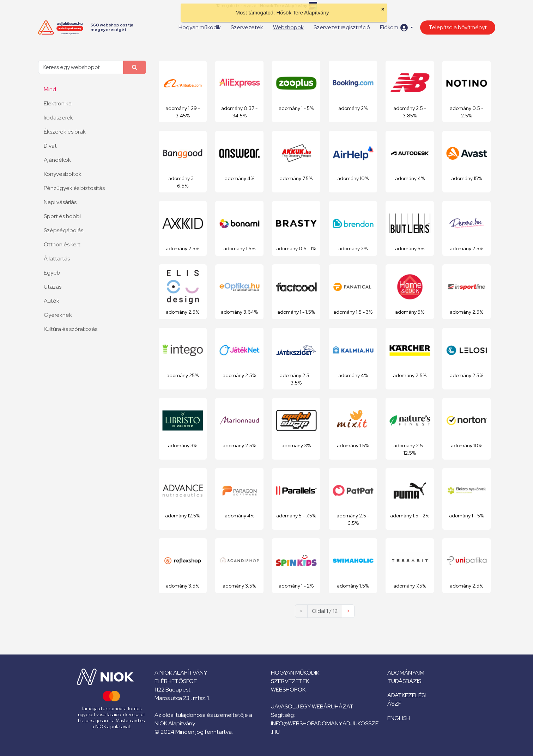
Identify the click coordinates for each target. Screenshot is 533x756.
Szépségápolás (63, 230)
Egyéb (52, 273)
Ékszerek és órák (65, 132)
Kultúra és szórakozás (71, 329)
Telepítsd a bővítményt (458, 27)
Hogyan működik (200, 27)
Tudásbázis (404, 681)
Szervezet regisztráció (342, 27)
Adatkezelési (407, 695)
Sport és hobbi (62, 216)
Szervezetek (247, 27)
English (399, 718)
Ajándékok (57, 160)
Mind (50, 89)
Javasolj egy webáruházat (312, 706)
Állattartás (57, 259)
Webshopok (288, 27)
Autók (52, 301)
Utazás (53, 287)
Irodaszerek (58, 118)
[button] (396, 28)
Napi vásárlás (60, 202)
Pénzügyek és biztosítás (74, 188)
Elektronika (58, 103)
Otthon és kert (62, 244)
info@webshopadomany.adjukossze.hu (325, 728)
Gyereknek (58, 315)
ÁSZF (394, 704)
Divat (50, 146)
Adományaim (406, 673)
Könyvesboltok (63, 174)
